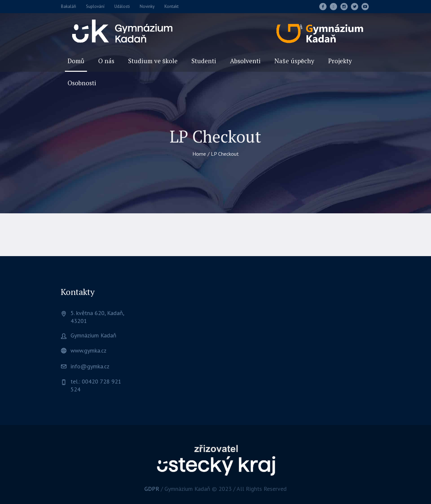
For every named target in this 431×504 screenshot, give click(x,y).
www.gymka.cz (88, 350)
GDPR (152, 489)
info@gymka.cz (90, 366)
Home (199, 154)
